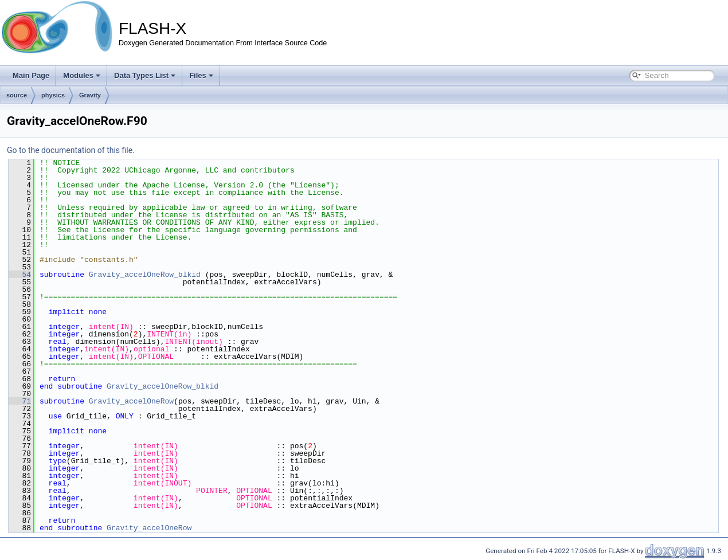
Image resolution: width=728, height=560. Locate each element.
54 (20, 275)
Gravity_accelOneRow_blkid (145, 275)
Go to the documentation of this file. (71, 150)
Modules (82, 75)
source (17, 95)
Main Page (31, 75)
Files (201, 75)
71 (20, 401)
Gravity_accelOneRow (131, 401)
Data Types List (145, 75)
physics (53, 95)
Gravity (90, 95)
